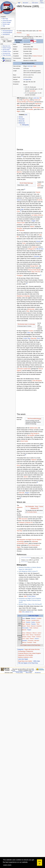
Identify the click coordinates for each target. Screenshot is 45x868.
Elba (28, 311)
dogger (34, 221)
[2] (41, 275)
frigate (35, 66)
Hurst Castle (24, 441)
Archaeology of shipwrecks (26, 651)
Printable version (7, 51)
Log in (41, 1)
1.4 (28, 558)
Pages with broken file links (32, 649)
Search (2, 37)
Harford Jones (34, 428)
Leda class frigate (23, 659)
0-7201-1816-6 (31, 596)
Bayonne (19, 172)
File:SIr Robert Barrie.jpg (26, 183)
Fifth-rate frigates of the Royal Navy (28, 663)
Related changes (7, 48)
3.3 (27, 562)
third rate (22, 493)
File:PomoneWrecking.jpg (34, 419)
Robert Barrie (37, 108)
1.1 (24, 558)
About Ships (29, 673)
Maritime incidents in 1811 (25, 657)
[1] (22, 156)
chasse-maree (21, 223)
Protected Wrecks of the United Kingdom (29, 653)
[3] (40, 445)
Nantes (32, 227)
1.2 (25, 558)
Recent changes (7, 22)
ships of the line (36, 272)
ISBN (25, 596)
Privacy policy (19, 673)
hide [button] (26, 115)
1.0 (22, 558)
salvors (26, 477)
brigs (22, 209)
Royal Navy (26, 100)
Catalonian (35, 247)
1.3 (27, 558)
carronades (33, 91)
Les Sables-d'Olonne (37, 215)
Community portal (7, 21)
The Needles (30, 109)
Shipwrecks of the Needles (26, 655)
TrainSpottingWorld (7, 32)
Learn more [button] (7, 865)
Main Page (5, 19)
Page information (7, 55)
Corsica (31, 331)
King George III (35, 434)
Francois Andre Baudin (34, 270)
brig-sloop (34, 338)
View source (35, 3)
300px (28, 35)
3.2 (25, 562)
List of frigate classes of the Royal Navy (30, 645)
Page (19, 3)
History (42, 3)
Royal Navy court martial (25, 661)
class (27, 338)
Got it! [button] (40, 863)
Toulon (24, 243)
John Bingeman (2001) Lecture (27, 571)
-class (30, 66)
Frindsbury (35, 49)
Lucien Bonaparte (37, 381)
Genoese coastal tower (24, 369)
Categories (20, 649)
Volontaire (37, 256)
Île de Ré (40, 200)
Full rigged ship (27, 79)
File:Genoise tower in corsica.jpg (26, 324)
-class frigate (33, 616)
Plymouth (22, 230)
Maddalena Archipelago (23, 296)
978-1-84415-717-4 (27, 612)
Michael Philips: (29, 604)
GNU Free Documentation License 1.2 (23, 671)
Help (4, 26)
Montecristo (31, 309)
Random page (6, 24)
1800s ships (37, 661)
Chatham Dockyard (37, 56)
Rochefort (20, 228)
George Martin (34, 266)
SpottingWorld (6, 34)
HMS (23, 519)
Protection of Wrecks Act (26, 523)
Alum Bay (19, 531)
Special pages (6, 50)
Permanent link (6, 53)
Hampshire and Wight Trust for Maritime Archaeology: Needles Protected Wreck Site (30, 600)
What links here (6, 46)
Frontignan (20, 276)
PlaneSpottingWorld (7, 31)
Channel (38, 192)
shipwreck (20, 507)
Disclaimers (38, 673)
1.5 (30, 558)
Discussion (25, 3)
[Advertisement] (27, 19)
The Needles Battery (32, 512)
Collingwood (31, 249)
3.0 (22, 562)
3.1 (24, 562)
